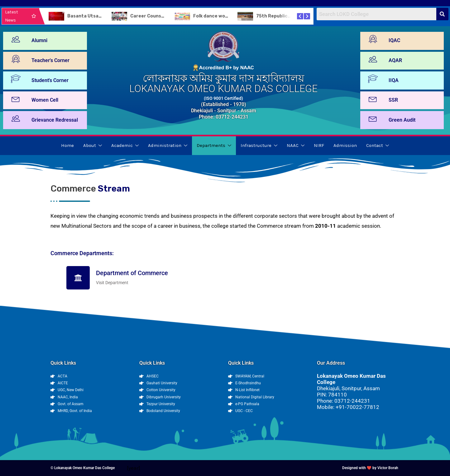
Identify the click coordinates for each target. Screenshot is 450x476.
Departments (214, 145)
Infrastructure (259, 145)
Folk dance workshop (217, 16)
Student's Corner (50, 80)
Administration (168, 145)
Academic (125, 145)
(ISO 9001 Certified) (223, 98)
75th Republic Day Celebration (291, 16)
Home (67, 145)
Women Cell (45, 100)
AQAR (395, 60)
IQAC (394, 40)
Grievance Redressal (55, 120)
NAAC (296, 145)
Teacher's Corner (50, 60)
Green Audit (402, 120)
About (93, 145)
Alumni (39, 40)
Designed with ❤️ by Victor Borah (370, 468)
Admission (345, 145)
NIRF (319, 145)
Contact (378, 145)
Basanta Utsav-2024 (91, 16)
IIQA (394, 80)
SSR (393, 100)
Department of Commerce (132, 273)
